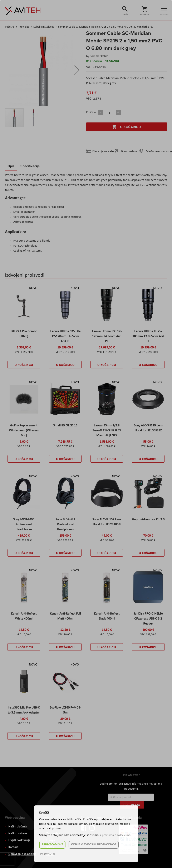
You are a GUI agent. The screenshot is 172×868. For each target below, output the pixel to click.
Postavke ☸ (48, 854)
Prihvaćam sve (52, 845)
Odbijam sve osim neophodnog (94, 845)
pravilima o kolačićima (116, 835)
